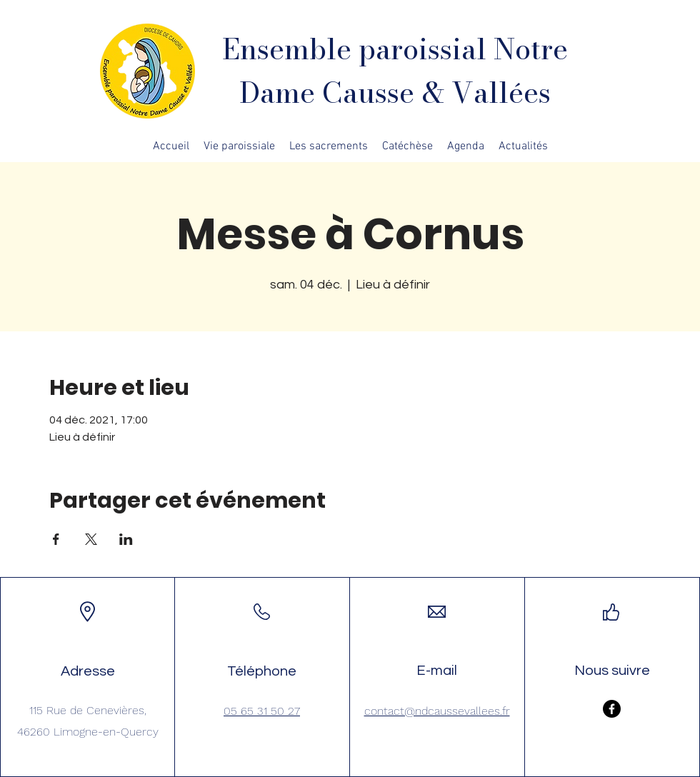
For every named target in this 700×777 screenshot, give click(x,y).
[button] (239, 146)
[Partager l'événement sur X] (91, 539)
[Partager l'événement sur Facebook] (56, 539)
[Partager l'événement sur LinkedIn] (126, 539)
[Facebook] (612, 709)
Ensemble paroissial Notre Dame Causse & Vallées (395, 71)
